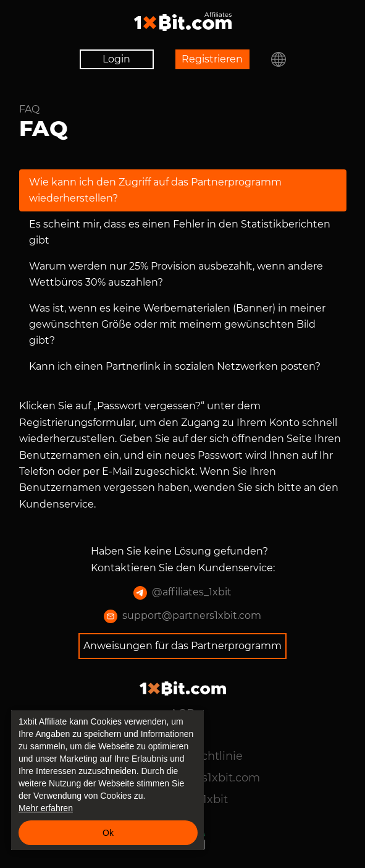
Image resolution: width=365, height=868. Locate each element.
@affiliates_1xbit (182, 593)
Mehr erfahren (46, 808)
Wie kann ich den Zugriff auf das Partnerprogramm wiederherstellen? (155, 190)
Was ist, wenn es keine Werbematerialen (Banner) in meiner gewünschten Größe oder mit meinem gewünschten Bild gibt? (177, 324)
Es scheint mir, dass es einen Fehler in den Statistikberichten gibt (180, 232)
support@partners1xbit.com (182, 616)
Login (116, 59)
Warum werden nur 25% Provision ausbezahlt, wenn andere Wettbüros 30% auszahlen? (176, 274)
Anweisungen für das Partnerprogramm (182, 646)
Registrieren (212, 59)
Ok (108, 833)
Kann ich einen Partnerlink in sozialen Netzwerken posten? (175, 366)
